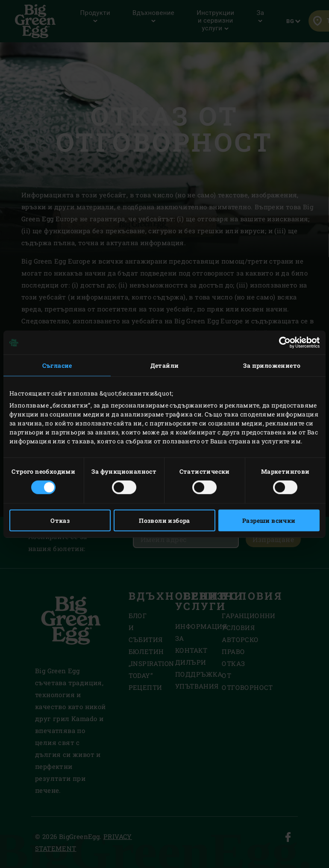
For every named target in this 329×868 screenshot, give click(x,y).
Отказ (60, 520)
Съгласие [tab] (57, 365)
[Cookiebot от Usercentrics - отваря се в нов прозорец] (282, 343)
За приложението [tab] (272, 365)
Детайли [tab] (165, 365)
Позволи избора (164, 520)
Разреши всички (269, 520)
